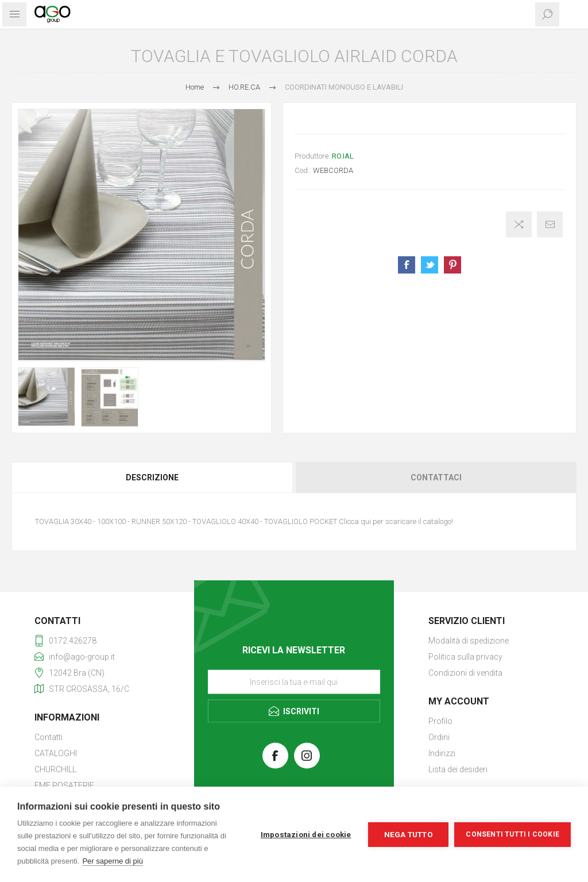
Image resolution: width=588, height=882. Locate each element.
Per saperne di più (113, 861)
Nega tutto (409, 834)
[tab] (153, 477)
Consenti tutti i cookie (512, 834)
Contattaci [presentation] (436, 477)
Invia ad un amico (550, 224)
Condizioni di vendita (465, 673)
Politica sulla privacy (465, 657)
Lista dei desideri (458, 769)
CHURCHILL (55, 769)
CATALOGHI (56, 753)
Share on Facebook (407, 265)
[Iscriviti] (294, 681)
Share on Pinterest (452, 265)
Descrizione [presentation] (152, 477)
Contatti (49, 737)
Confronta (519, 224)
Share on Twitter (430, 265)
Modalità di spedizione (469, 641)
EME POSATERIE (64, 785)
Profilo (440, 721)
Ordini (439, 737)
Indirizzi (442, 753)
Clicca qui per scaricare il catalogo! (396, 521)
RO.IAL (343, 156)
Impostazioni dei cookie (306, 834)
